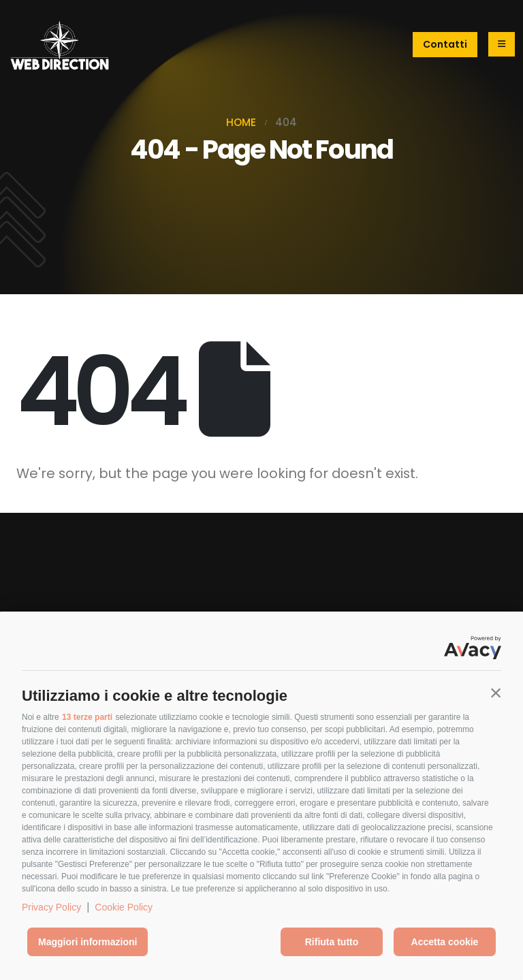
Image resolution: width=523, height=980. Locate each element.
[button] (496, 693)
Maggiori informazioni (88, 942)
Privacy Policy (51, 907)
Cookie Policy (124, 907)
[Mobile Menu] (502, 44)
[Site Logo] (59, 45)
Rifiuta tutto (332, 942)
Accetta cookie (445, 942)
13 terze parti (87, 717)
